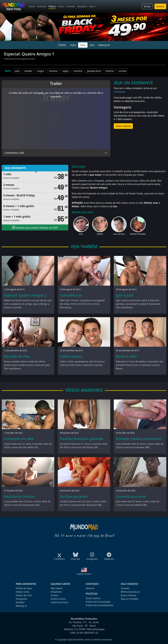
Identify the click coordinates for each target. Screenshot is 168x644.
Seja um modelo (130, 599)
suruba (122, 71)
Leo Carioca (119, 234)
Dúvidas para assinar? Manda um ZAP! (35, 227)
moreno (53, 71)
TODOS (62, 45)
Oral (92, 45)
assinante (119, 92)
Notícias (42, 6)
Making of (21, 606)
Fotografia (21, 599)
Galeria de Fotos (60, 602)
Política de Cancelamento (100, 605)
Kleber (100, 234)
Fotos (61, 6)
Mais (92, 6)
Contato (125, 588)
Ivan (81, 234)
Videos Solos (23, 592)
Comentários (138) (14, 153)
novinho (78, 71)
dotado (28, 71)
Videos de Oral (24, 595)
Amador (71, 6)
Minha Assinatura (130, 592)
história (110, 71)
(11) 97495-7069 (83, 629)
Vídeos (52, 6)
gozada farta (94, 71)
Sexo (83, 45)
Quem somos (93, 598)
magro (41, 71)
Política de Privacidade (98, 602)
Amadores (56, 592)
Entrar (147, 6)
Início (32, 6)
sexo (17, 71)
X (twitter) (59, 558)
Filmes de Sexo (24, 588)
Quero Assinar (129, 595)
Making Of (104, 45)
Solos (73, 45)
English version (84, 574)
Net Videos (57, 588)
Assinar (160, 6)
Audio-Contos (58, 599)
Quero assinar (123, 126)
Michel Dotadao (138, 234)
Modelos (82, 6)
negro (66, 71)
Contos (55, 595)
